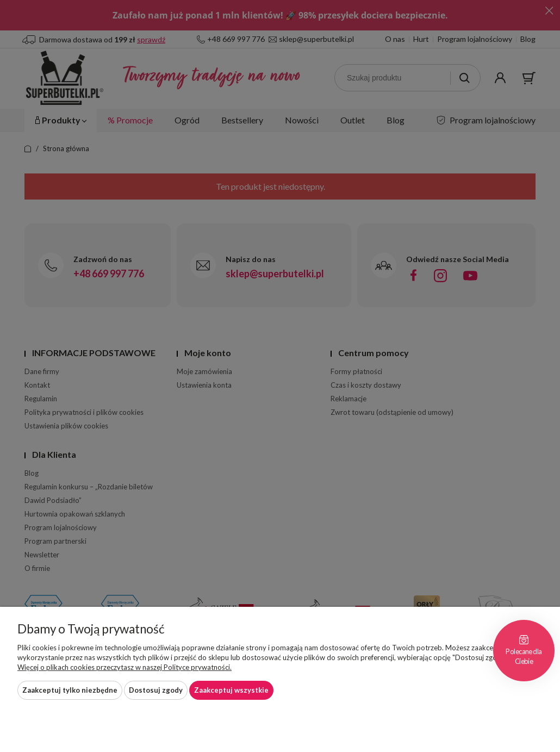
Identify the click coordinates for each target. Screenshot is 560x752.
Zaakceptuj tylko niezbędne (70, 690)
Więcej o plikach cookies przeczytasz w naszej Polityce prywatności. (125, 667)
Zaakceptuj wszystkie (231, 690)
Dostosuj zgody (156, 690)
